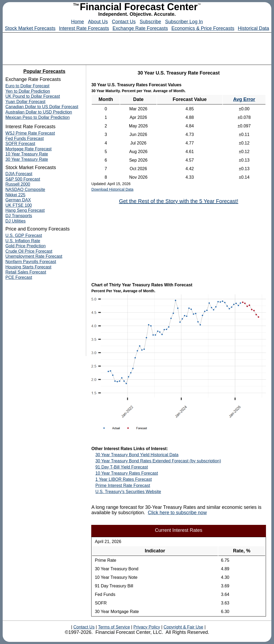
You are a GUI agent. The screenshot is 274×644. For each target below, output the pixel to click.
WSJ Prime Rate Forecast (30, 133)
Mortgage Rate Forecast (28, 149)
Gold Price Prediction (25, 246)
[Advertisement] (137, 47)
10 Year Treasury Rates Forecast (127, 473)
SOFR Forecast (20, 144)
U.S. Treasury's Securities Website (128, 492)
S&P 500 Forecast (23, 179)
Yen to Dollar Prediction (28, 91)
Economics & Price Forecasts (203, 28)
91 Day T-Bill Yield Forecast (121, 467)
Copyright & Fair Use (183, 627)
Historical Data (254, 28)
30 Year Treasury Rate (27, 159)
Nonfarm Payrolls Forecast (31, 262)
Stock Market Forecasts (30, 28)
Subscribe (150, 22)
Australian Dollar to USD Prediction (39, 112)
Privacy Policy (147, 627)
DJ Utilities (16, 221)
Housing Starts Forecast (28, 267)
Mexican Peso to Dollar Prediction (37, 117)
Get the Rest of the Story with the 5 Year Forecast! (179, 201)
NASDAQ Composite (25, 190)
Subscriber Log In (184, 22)
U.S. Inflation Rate (23, 241)
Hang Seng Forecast (25, 210)
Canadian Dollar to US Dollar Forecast (42, 107)
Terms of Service (114, 627)
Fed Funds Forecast (24, 138)
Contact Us (124, 22)
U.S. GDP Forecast (24, 235)
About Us (98, 22)
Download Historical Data (112, 189)
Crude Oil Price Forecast (29, 251)
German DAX (18, 200)
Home (78, 22)
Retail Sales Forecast (26, 272)
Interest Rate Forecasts (84, 28)
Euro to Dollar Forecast (27, 86)
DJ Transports (19, 216)
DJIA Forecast (19, 174)
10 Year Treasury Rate (27, 154)
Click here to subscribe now (177, 513)
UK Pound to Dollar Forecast (33, 96)
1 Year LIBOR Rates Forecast (123, 479)
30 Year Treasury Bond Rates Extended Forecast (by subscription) (158, 461)
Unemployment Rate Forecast (34, 256)
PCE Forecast (19, 277)
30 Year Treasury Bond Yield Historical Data (137, 455)
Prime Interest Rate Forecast (123, 485)
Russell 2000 (18, 184)
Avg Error (244, 99)
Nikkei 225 (15, 195)
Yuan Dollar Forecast (25, 102)
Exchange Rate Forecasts (140, 28)
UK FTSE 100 (19, 205)
